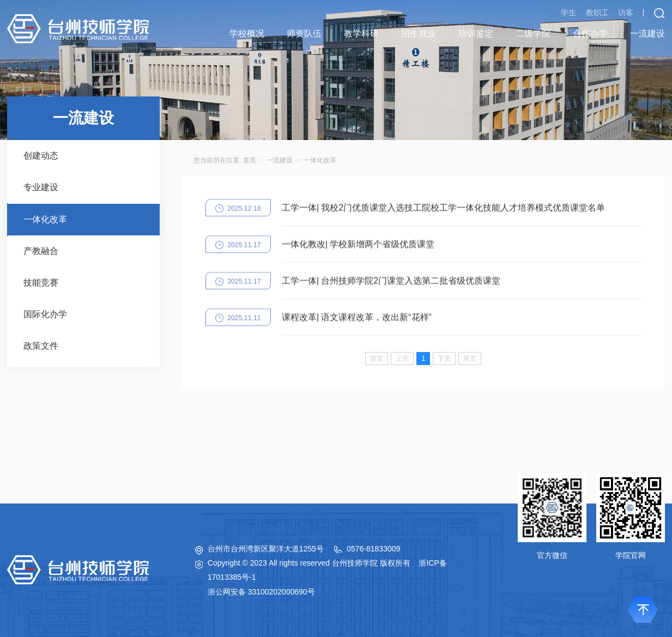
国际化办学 (45, 314)
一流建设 (280, 160)
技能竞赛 (41, 283)
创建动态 (41, 156)
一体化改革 (45, 219)
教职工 (597, 13)
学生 (568, 13)
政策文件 (41, 346)
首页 (250, 160)
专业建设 (41, 187)
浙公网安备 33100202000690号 (261, 592)
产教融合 (41, 251)
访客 (626, 13)
